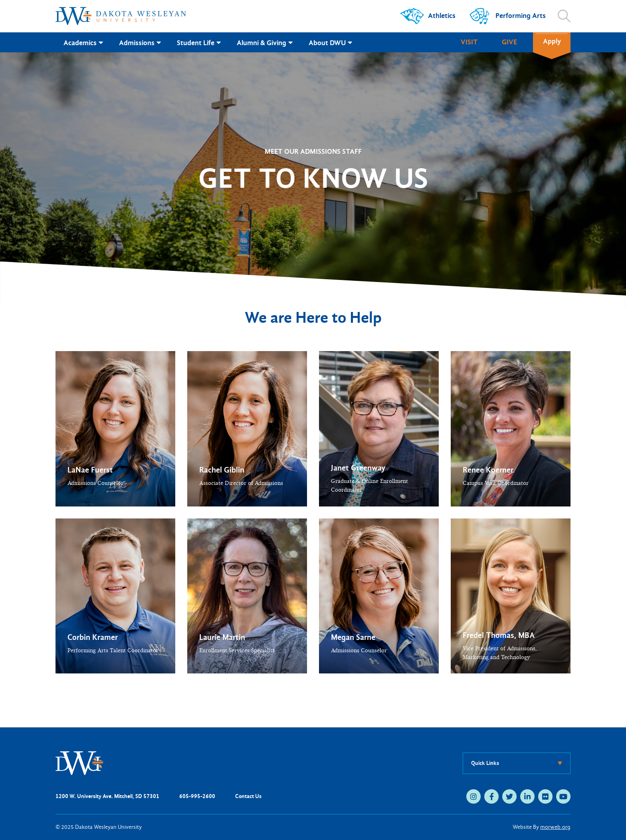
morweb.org (555, 827)
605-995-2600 (197, 796)
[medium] (473, 796)
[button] (115, 429)
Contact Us (248, 796)
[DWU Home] (79, 763)
